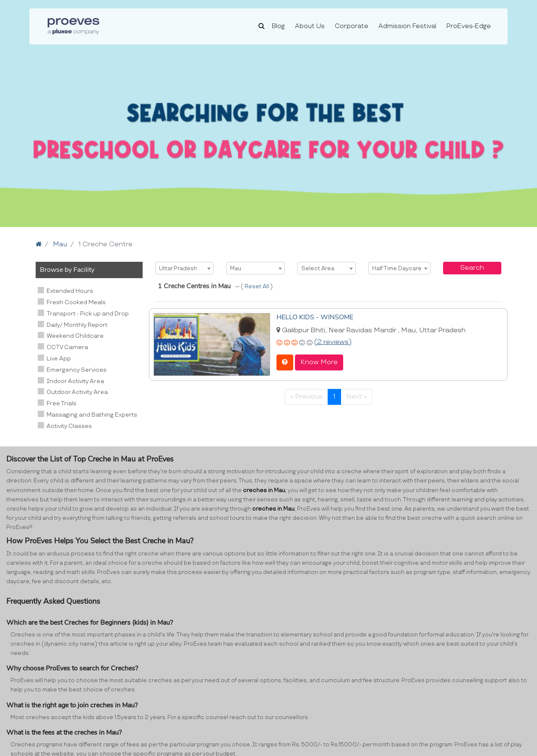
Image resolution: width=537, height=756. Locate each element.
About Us (310, 26)
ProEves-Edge (469, 26)
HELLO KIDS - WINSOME (315, 317)
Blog (278, 26)
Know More (319, 362)
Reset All (257, 287)
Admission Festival (407, 26)
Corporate (352, 26)
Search (472, 268)
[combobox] (184, 268)
